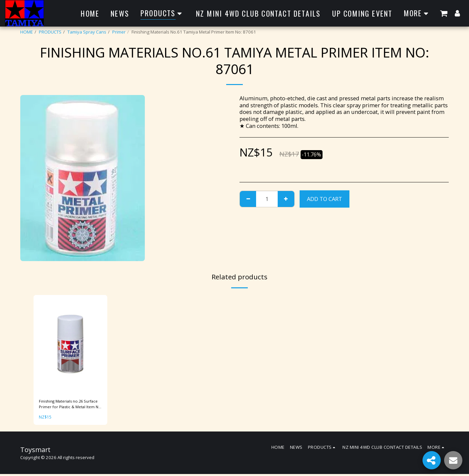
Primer (119, 32)
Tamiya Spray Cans (87, 32)
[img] (70, 344)
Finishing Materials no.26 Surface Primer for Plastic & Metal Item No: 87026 (66, 405)
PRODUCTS (50, 32)
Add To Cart (325, 199)
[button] (444, 13)
